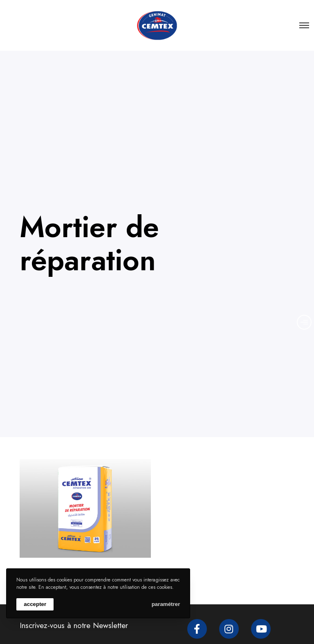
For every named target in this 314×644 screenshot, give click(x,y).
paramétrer (166, 604)
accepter (35, 604)
